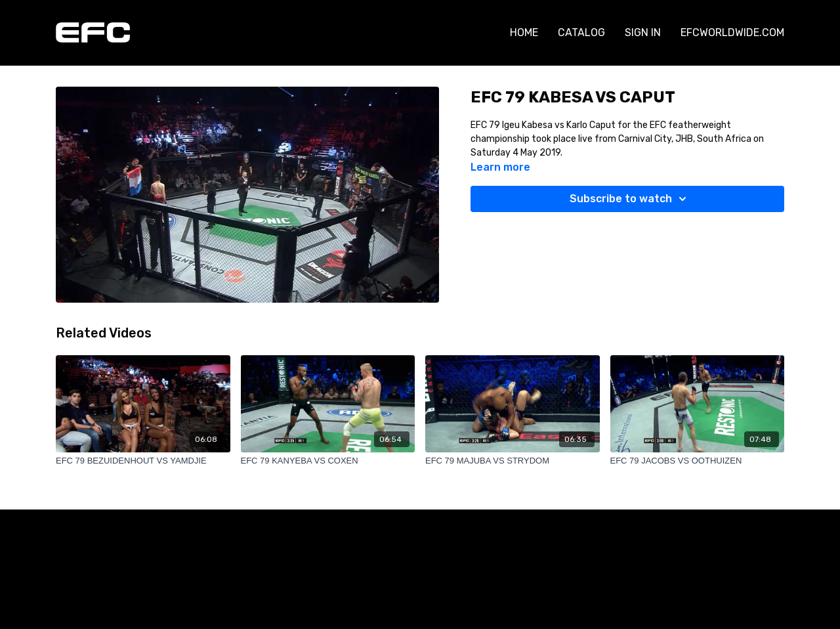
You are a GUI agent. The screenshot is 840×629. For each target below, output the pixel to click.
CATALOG (581, 33)
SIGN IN (643, 33)
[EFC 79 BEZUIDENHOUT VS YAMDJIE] (143, 461)
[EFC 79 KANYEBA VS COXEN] (328, 461)
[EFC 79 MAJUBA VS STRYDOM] (513, 461)
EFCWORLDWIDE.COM (732, 33)
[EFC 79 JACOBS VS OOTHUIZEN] (698, 461)
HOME (524, 33)
